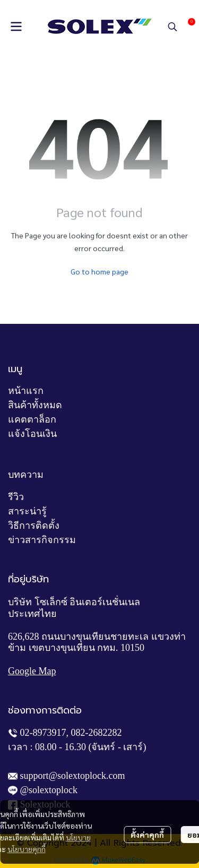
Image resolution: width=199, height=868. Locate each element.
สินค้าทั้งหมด (35, 405)
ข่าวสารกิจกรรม (42, 540)
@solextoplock (49, 790)
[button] (172, 27)
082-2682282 (97, 733)
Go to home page (99, 271)
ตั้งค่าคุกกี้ (147, 835)
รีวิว (16, 497)
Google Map (32, 671)
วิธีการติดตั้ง (34, 526)
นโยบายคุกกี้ (27, 849)
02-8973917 (43, 733)
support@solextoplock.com (73, 776)
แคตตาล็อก (32, 419)
